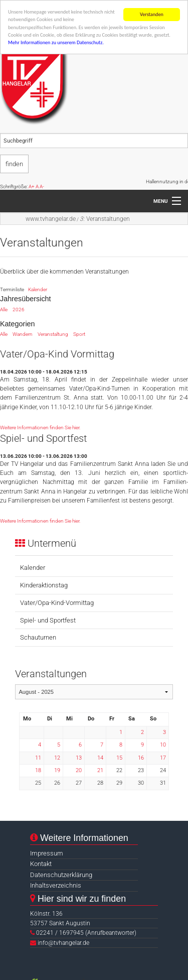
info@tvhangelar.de (63, 943)
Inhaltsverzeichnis (56, 885)
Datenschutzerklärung (61, 875)
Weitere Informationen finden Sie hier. (40, 427)
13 (79, 757)
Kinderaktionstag (44, 585)
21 (100, 770)
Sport (79, 334)
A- (42, 187)
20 (79, 770)
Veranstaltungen (105, 219)
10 (163, 745)
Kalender (38, 289)
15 (119, 757)
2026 (19, 309)
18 (38, 770)
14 (100, 757)
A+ (32, 187)
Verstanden (152, 14)
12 (57, 757)
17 (163, 757)
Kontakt (41, 864)
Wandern (23, 334)
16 (141, 757)
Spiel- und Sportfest (48, 620)
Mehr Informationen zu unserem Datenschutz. (56, 42)
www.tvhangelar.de (51, 219)
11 (38, 757)
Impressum (47, 853)
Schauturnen (38, 637)
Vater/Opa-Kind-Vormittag (57, 602)
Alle (4, 309)
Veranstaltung (53, 334)
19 (57, 770)
